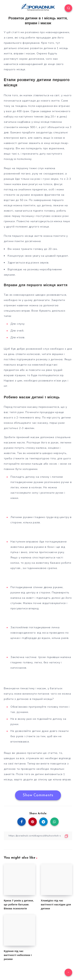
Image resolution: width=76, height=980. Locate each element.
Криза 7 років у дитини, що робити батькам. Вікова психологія (19, 905)
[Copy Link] (38, 836)
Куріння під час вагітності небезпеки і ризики (18, 955)
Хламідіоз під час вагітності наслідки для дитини (56, 905)
